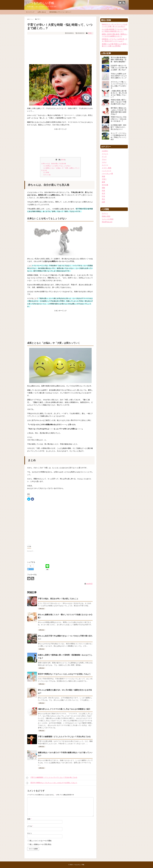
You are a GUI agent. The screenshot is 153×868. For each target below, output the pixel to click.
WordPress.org (107, 222)
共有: (46, 172)
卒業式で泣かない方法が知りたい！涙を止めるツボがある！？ (119, 119)
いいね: (47, 175)
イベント (105, 154)
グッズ (104, 157)
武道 (103, 191)
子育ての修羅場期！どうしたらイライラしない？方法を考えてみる (64, 737)
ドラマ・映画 (107, 168)
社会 (103, 196)
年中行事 (105, 185)
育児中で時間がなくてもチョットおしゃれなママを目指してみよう (64, 674)
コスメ (104, 162)
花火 (103, 199)
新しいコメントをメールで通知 (40, 841)
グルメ (104, 159)
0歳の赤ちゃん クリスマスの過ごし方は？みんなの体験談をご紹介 (64, 709)
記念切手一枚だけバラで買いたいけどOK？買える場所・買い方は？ (119, 68)
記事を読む (42, 609)
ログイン (105, 213)
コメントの (108, 219)
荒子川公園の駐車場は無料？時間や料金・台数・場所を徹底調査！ (119, 60)
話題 (103, 202)
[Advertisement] (60, 49)
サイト (30, 833)
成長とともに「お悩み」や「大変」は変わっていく (61, 168)
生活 (103, 193)
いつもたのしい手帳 (41, 3)
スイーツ (105, 165)
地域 (103, 176)
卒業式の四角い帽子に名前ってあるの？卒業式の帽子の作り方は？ (119, 102)
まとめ (44, 170)
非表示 (63, 160)
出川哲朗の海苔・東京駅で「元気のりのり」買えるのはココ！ (119, 127)
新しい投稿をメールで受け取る (40, 844)
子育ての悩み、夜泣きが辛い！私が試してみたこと (58, 599)
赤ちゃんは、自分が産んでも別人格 (54, 164)
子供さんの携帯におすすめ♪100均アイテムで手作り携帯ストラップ (119, 76)
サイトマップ (30, 12)
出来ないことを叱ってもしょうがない (57, 166)
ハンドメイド (107, 171)
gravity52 (89, 584)
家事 (103, 182)
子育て (90, 33)
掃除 (103, 188)
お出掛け (105, 151)
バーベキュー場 (107, 174)
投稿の (106, 216)
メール (30, 826)
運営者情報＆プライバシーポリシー (60, 12)
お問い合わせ (42, 12)
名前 (29, 819)
